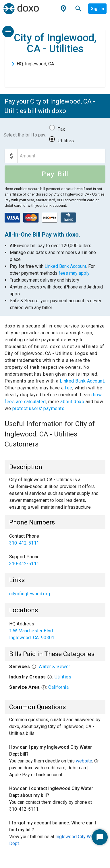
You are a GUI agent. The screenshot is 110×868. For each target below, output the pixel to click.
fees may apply (74, 273)
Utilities (66, 141)
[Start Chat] (100, 837)
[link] (55, 540)
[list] (55, 550)
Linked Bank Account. (82, 381)
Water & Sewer (54, 667)
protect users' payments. (39, 408)
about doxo (72, 402)
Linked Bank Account (65, 266)
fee (69, 388)
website (84, 761)
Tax (61, 129)
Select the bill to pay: (25, 135)
